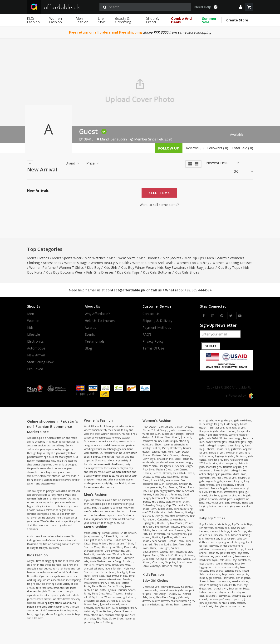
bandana (100, 515)
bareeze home (178, 519)
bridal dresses (112, 445)
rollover (233, 606)
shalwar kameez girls (183, 601)
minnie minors (227, 603)
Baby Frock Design (166, 597)
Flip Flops (102, 619)
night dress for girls (216, 435)
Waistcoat (89, 611)
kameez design (184, 462)
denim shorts (213, 574)
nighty (108, 483)
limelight (122, 572)
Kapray (146, 555)
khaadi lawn (149, 509)
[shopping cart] (249, 7)
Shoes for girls (221, 470)
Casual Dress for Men (96, 544)
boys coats (243, 553)
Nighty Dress (167, 491)
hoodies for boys (208, 560)
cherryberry (220, 606)
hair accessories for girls (222, 506)
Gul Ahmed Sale (123, 540)
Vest (128, 551)
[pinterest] (222, 316)
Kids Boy (94, 267)
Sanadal (179, 512)
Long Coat (172, 484)
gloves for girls (229, 495)
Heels (170, 512)
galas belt (211, 596)
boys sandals (224, 581)
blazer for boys (235, 549)
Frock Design (150, 427)
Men (31, 314)
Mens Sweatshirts (114, 551)
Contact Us (151, 314)
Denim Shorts (115, 586)
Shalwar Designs (152, 455)
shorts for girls (214, 467)
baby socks (224, 596)
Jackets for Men (113, 569)
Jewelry (159, 516)
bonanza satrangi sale (109, 579)
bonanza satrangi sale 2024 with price (221, 585)
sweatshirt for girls (216, 442)
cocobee (241, 603)
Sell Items (159, 193)
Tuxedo (108, 540)
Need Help (206, 7)
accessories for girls (234, 492)
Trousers (118, 594)
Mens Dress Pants (102, 594)
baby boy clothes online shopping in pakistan (223, 540)
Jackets (146, 477)
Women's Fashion (157, 421)
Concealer (163, 519)
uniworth (97, 536)
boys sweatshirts (241, 560)
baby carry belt (226, 592)
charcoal (123, 536)
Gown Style (149, 459)
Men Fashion (82, 20)
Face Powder (177, 523)
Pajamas (111, 590)
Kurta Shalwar (98, 561)
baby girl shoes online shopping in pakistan (223, 472)
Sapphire (170, 562)
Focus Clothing (104, 622)
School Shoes (116, 619)
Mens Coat (98, 576)
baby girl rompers (216, 445)
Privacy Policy (153, 341)
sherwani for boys (219, 531)
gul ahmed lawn (113, 558)
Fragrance (180, 530)
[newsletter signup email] (220, 334)
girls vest (236, 449)
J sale (87, 536)
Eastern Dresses (161, 601)
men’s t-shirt (92, 511)
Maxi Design (165, 427)
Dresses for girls (151, 587)
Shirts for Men (128, 533)
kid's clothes (70, 572)
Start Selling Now (40, 362)
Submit (211, 346)
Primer (189, 523)
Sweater (127, 579)
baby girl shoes (207, 478)
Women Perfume (42, 267)
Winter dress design (230, 438)
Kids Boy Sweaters (172, 267)
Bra (165, 487)
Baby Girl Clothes (155, 580)
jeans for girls (215, 460)
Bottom (125, 583)
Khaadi (175, 437)
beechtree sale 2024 (153, 484)
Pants (87, 586)
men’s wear (64, 495)
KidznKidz (187, 587)
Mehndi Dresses (162, 473)
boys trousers (206, 564)
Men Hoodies (149, 258)
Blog (88, 348)
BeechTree (178, 544)
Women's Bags (76, 263)
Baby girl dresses (170, 587)
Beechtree (176, 448)
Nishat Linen (176, 541)
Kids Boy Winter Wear (137, 267)
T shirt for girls (216, 428)
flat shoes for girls (227, 478)
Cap (168, 505)
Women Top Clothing (193, 263)
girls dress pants (228, 463)
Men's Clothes (38, 258)
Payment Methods (157, 328)
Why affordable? (97, 314)
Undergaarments (152, 487)
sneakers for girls (233, 481)
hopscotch (237, 599)
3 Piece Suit (111, 536)
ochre (242, 606)
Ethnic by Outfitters (171, 555)
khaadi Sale (158, 480)
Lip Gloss (167, 537)
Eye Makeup (162, 527)
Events (90, 334)
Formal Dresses (110, 533)
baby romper (212, 539)
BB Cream (148, 527)
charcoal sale (114, 601)
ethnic (95, 572)
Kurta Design (160, 494)
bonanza (117, 597)
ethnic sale (97, 615)
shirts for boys (222, 524)
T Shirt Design (160, 430)
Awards (90, 328)
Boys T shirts (206, 524)
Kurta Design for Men (120, 561)
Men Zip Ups (194, 258)
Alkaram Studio (162, 544)
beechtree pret (184, 552)
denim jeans (243, 578)
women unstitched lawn (109, 464)
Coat (183, 480)
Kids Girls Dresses (100, 272)
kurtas (111, 457)
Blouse (146, 430)
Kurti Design (170, 441)
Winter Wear (103, 565)
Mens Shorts (99, 586)
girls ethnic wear (52, 607)
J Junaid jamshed (110, 604)
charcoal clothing (93, 551)
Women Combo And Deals (153, 263)
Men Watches (95, 258)
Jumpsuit (186, 437)
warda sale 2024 (151, 434)
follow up (169, 148)
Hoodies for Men (121, 565)
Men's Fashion (96, 527)
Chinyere (161, 559)
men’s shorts (126, 515)
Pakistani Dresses (183, 427)
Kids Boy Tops (229, 267)
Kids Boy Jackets (202, 267)
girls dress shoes (224, 485)
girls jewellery (233, 503)
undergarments (93, 483)
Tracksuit (89, 554)
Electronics (35, 341)
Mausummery (150, 552)
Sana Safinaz (159, 541)
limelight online (93, 540)
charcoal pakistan (93, 569)
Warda (153, 548)
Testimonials (95, 341)
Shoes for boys (207, 581)
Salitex (175, 548)
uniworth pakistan (94, 601)
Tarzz (155, 555)
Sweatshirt (185, 484)
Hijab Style (158, 502)
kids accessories (208, 592)
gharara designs (151, 604)
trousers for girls (232, 467)
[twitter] (231, 316)
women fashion (37, 499)
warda (187, 559)
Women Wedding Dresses (232, 263)
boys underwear (224, 564)
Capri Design (182, 452)
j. (143, 559)
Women (33, 321)
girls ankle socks (208, 499)
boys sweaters (218, 549)
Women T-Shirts (71, 267)
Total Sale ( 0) (242, 148)
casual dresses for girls (171, 590)
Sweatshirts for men (95, 583)
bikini (123, 483)
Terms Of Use (153, 348)
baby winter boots (239, 589)
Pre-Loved (35, 369)
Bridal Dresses (170, 455)
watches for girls (215, 503)
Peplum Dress (164, 469)
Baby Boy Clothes (212, 518)
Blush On (163, 523)
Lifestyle (34, 334)
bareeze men (159, 452)
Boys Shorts (216, 571)
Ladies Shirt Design (173, 434)
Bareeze (173, 487)
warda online (173, 502)
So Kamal (189, 555)
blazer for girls (235, 445)
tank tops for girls (236, 428)
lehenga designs (224, 420)
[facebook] (204, 316)
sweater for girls (235, 453)
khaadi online (165, 459)
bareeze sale (158, 477)
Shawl (186, 502)
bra (116, 483)
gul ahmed (129, 597)
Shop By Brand (153, 20)
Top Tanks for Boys (242, 524)
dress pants (242, 574)
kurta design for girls (211, 424)
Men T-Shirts (217, 258)
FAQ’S (147, 334)
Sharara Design (184, 466)
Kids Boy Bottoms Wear (64, 272)
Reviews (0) (195, 148)
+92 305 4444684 (198, 290)
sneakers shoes (240, 581)
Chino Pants (98, 590)
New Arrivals (38, 190)
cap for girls (245, 495)
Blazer (158, 444)
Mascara (175, 527)
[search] (145, 7)
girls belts (214, 495)
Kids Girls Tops (128, 272)
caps (110, 515)
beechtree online (152, 441)
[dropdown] (241, 7)
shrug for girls (217, 453)
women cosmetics (103, 476)
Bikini (182, 487)
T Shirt (129, 544)
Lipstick (156, 537)
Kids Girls (111, 267)
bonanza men (103, 608)
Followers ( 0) (218, 148)
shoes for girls (55, 614)
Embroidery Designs (153, 505)
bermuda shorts (229, 567)
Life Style (102, 20)
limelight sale (103, 554)
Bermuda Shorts (126, 590)
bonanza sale (116, 544)
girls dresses (44, 588)
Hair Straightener (177, 534)
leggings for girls (224, 456)
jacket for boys (228, 553)
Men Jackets (172, 258)
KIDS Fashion (33, 20)
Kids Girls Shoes (187, 272)
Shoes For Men (104, 611)
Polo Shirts (130, 547)
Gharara (147, 473)
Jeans (171, 452)
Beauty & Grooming (123, 20)
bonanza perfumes (162, 530)
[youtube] (240, 316)
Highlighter (149, 523)
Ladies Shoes (165, 509)
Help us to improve (100, 321)
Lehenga (184, 455)
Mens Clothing (92, 533)
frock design (61, 588)
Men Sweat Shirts (122, 258)
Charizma (158, 562)
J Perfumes (114, 583)
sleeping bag (238, 596)
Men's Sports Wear (67, 258)
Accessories (52, 263)
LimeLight (164, 548)
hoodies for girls (237, 442)
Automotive (36, 348)
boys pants (228, 574)
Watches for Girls (182, 505)
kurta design (231, 424)
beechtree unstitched (176, 516)
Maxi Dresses (180, 469)
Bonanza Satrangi (172, 566)
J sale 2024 (179, 473)
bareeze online (160, 498)
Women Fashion (56, 20)
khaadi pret (175, 559)
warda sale (148, 462)
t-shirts (96, 457)
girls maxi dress (243, 420)
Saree (178, 459)
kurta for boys (239, 531)
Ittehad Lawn (184, 562)
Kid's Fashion (153, 574)
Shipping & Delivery (157, 321)
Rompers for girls (209, 431)
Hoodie (191, 473)
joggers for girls (214, 481)
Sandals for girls (219, 488)
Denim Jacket (108, 572)
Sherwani (96, 558)
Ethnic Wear (103, 597)
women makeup (122, 472)
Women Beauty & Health (110, 263)
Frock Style (148, 469)
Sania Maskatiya (151, 566)
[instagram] (213, 316)
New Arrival (36, 355)
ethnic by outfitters (112, 547)
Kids (30, 328)
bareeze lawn (167, 552)
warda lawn (172, 480)
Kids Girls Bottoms (157, 272)
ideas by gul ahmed (117, 576)
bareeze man (150, 466)
